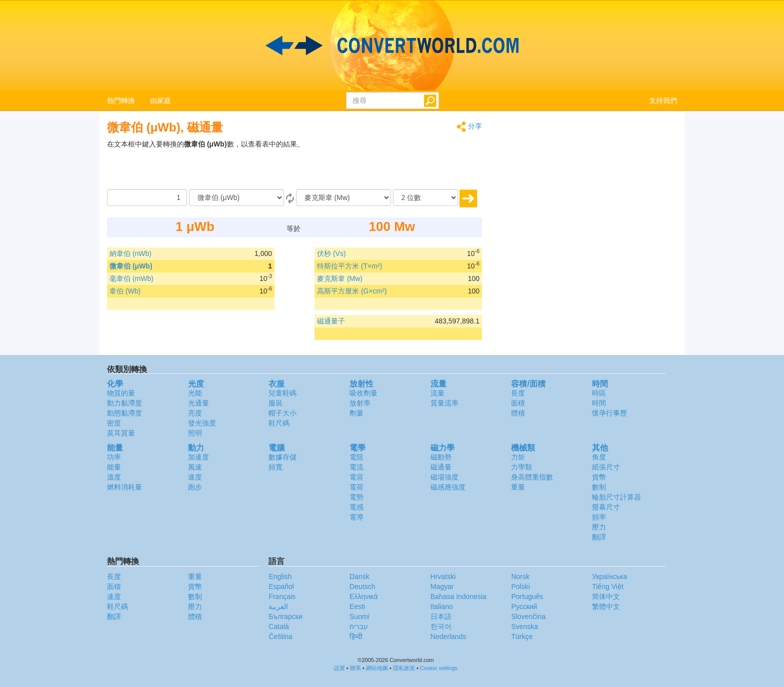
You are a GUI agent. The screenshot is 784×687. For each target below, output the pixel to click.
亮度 (195, 413)
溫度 (114, 477)
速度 (195, 477)
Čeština (280, 636)
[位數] (425, 197)
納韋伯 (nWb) (130, 253)
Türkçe (522, 636)
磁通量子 (331, 321)
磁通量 (441, 467)
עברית (359, 626)
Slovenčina (528, 616)
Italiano (442, 606)
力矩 (518, 457)
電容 (356, 477)
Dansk (359, 576)
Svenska (524, 626)
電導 (356, 517)
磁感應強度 (448, 487)
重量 (518, 487)
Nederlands (448, 636)
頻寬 (275, 467)
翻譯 (599, 537)
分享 (469, 127)
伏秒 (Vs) (331, 253)
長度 (518, 393)
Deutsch (362, 586)
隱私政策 (404, 668)
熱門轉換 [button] (121, 100)
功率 (114, 457)
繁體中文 (606, 606)
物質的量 (121, 393)
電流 (356, 467)
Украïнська (609, 576)
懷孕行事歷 (609, 413)
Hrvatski (443, 576)
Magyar (442, 586)
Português (527, 596)
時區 (599, 393)
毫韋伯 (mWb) (131, 278)
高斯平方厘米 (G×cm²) (352, 291)
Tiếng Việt (608, 586)
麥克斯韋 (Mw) (340, 278)
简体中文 (606, 596)
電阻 (356, 457)
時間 (599, 403)
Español (281, 586)
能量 (114, 467)
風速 (195, 467)
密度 (114, 423)
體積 (518, 413)
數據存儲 (282, 457)
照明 (195, 433)
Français (282, 596)
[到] (343, 197)
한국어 (441, 626)
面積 (518, 403)
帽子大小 (282, 413)
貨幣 (599, 477)
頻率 (599, 517)
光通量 (198, 403)
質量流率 (444, 403)
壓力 (599, 527)
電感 (356, 507)
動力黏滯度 (124, 403)
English (280, 576)
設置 (339, 668)
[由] (236, 197)
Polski (520, 586)
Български (285, 616)
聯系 (355, 668)
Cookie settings (439, 668)
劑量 (356, 413)
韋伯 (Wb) (125, 291)
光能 (195, 393)
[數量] (147, 197)
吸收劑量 (363, 393)
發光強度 (202, 423)
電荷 (356, 487)
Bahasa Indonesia (458, 596)
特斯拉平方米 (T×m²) (349, 266)
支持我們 (663, 100)
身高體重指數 (532, 477)
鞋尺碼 (279, 423)
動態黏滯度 (124, 413)
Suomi (359, 616)
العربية (278, 606)
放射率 (360, 403)
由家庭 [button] (160, 100)
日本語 (441, 616)
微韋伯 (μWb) (131, 266)
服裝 (275, 403)
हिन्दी (356, 636)
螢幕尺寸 (606, 507)
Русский (524, 606)
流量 (437, 393)
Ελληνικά (363, 596)
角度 (599, 457)
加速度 (198, 457)
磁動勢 (441, 457)
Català (278, 626)
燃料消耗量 (124, 487)
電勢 (356, 497)
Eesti (357, 606)
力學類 (521, 467)
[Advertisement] (419, 164)
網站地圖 (377, 668)
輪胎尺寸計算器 (616, 497)
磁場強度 (444, 477)
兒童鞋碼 (282, 393)
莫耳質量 (121, 433)
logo (392, 45)
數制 (599, 487)
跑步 (195, 487)
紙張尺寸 (606, 467)
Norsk (520, 576)
